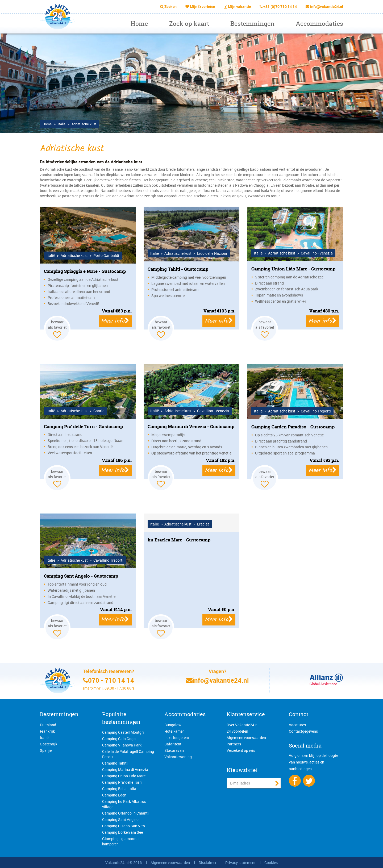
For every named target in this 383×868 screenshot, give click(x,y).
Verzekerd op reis (241, 750)
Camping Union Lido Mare (124, 776)
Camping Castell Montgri (123, 732)
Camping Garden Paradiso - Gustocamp (293, 427)
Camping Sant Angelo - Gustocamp (81, 576)
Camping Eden (114, 795)
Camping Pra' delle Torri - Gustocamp (83, 426)
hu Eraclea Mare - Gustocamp (179, 540)
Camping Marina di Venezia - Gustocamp (191, 426)
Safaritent (173, 744)
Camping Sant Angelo (120, 819)
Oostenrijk (49, 744)
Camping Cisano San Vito (124, 826)
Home (139, 24)
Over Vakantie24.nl (243, 725)
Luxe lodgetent (177, 738)
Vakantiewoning (178, 757)
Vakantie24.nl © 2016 (124, 863)
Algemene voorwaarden (246, 738)
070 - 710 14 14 (111, 680)
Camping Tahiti (115, 763)
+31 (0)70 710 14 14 (280, 7)
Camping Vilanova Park (122, 745)
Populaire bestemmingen (121, 718)
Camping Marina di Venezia (125, 769)
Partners (234, 744)
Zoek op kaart (189, 24)
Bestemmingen (252, 24)
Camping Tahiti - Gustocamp (178, 269)
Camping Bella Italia (119, 789)
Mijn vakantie (239, 7)
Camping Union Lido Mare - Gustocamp (293, 269)
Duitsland (48, 725)
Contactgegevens (303, 731)
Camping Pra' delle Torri (122, 782)
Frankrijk (47, 731)
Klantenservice (246, 714)
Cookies (271, 863)
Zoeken (170, 7)
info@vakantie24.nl (327, 7)
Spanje (46, 750)
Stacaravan (174, 750)
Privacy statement (240, 863)
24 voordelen (237, 731)
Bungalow (173, 725)
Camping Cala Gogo (119, 739)
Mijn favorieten (203, 7)
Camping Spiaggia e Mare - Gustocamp (85, 271)
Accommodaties (319, 24)
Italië (44, 738)
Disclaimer (208, 863)
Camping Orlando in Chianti (125, 813)
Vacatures (297, 725)
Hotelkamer (174, 731)
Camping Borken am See (122, 832)
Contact (299, 714)
